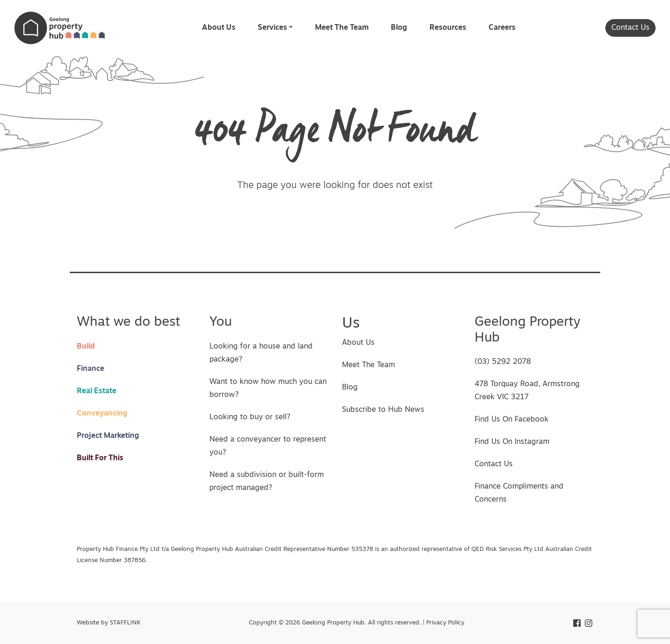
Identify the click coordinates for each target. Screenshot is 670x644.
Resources (448, 28)
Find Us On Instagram (512, 442)
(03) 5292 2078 (503, 362)
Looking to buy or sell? (250, 417)
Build (86, 347)
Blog (399, 28)
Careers (502, 28)
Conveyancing (102, 414)
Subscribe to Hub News (383, 410)
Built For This (100, 458)
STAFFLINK (125, 623)
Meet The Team (342, 28)
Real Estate (97, 391)
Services (272, 28)
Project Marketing (108, 436)
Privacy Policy (445, 623)
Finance (90, 369)
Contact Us (630, 28)
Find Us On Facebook (512, 420)
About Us (219, 28)
